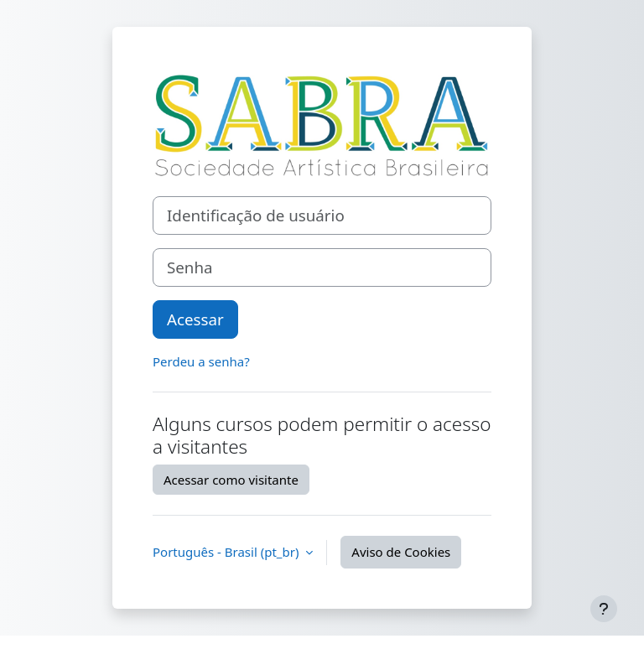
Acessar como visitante (231, 480)
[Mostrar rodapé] (604, 609)
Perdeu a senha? (201, 361)
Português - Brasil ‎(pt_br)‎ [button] (227, 552)
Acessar (195, 319)
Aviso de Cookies (401, 552)
